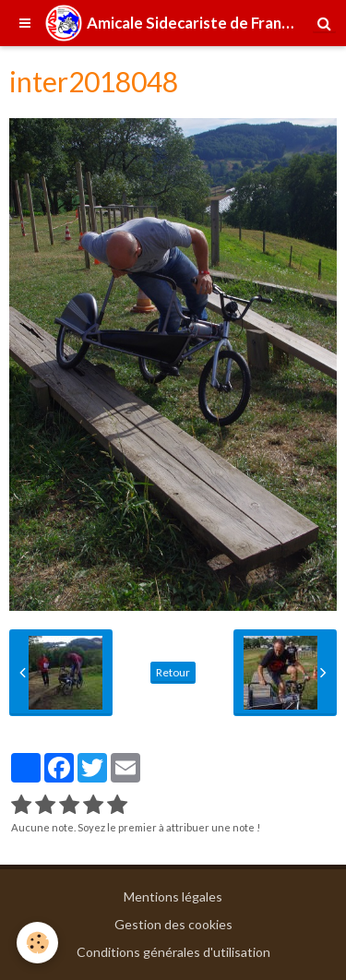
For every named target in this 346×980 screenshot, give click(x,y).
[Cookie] (37, 943)
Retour (173, 672)
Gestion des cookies (173, 924)
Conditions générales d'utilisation (173, 952)
